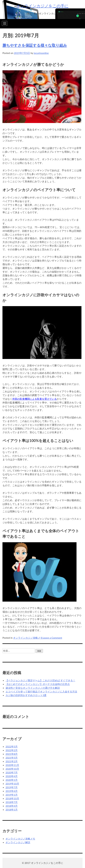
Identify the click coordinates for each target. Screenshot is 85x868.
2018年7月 (12, 802)
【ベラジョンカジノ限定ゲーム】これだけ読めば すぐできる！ (40, 680)
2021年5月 (12, 758)
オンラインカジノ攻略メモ (28, 638)
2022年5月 (12, 746)
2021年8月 (12, 754)
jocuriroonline (41, 53)
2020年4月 (12, 776)
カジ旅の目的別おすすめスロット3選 (26, 695)
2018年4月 (12, 806)
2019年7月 (12, 787)
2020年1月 (12, 780)
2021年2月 (12, 761)
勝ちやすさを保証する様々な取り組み (35, 45)
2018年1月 (12, 810)
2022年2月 (12, 750)
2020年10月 (12, 769)
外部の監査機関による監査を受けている (35, 399)
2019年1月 (12, 795)
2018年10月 (12, 798)
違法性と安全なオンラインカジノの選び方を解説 (33, 688)
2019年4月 (12, 791)
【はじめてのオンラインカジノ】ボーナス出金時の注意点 (38, 684)
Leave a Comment (52, 638)
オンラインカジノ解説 (18, 842)
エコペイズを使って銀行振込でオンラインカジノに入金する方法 (41, 691)
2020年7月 (12, 772)
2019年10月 (12, 784)
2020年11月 (12, 765)
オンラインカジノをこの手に (42, 6)
